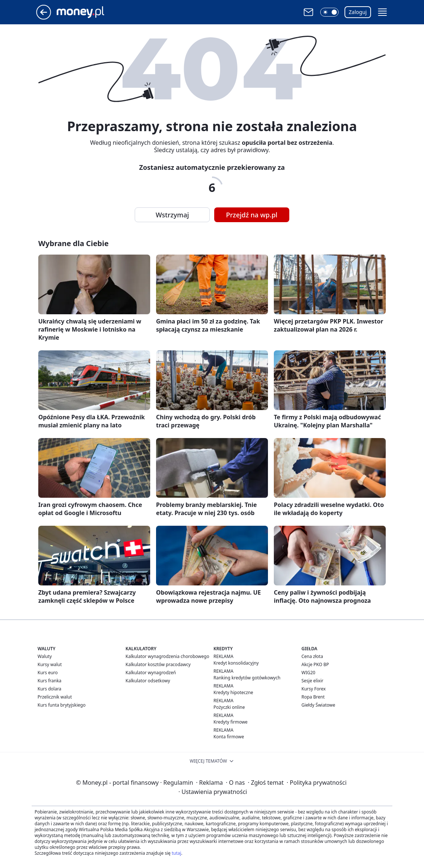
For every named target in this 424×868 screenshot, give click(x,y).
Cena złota (312, 656)
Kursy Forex (314, 689)
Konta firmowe (229, 737)
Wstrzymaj (172, 215)
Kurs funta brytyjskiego (61, 705)
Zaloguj (358, 12)
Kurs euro (48, 673)
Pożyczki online (229, 707)
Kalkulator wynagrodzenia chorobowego (167, 656)
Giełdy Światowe (318, 705)
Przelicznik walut (55, 697)
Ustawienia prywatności (213, 792)
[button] (329, 12)
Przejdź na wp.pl (252, 215)
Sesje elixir (312, 681)
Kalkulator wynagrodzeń (151, 673)
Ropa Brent (313, 697)
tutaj (176, 853)
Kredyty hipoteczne (233, 692)
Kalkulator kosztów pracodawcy (158, 664)
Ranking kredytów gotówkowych (247, 678)
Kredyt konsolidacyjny (236, 663)
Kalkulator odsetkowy (148, 681)
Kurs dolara (50, 689)
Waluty (45, 656)
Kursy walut (50, 664)
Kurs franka (50, 681)
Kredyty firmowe (231, 722)
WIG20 (308, 673)
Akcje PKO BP (315, 664)
